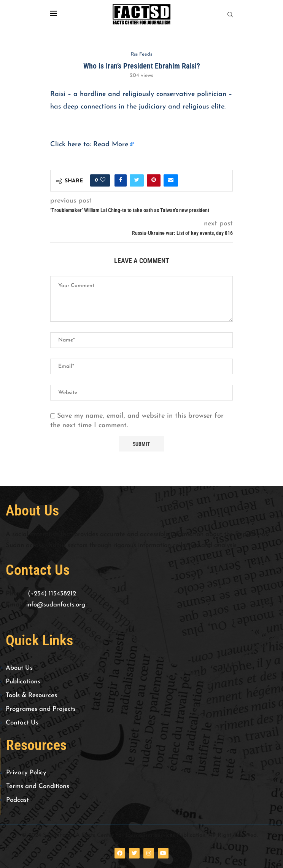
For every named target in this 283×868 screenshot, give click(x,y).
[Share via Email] (171, 180)
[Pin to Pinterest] (154, 180)
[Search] (230, 15)
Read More (111, 144)
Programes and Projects (41, 709)
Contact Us (22, 723)
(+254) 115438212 (52, 594)
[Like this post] (103, 180)
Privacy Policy (26, 773)
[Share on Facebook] (121, 180)
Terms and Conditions (38, 786)
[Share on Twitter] (137, 180)
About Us (19, 668)
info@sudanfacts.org (56, 605)
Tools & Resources (31, 695)
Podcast (17, 800)
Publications (23, 682)
